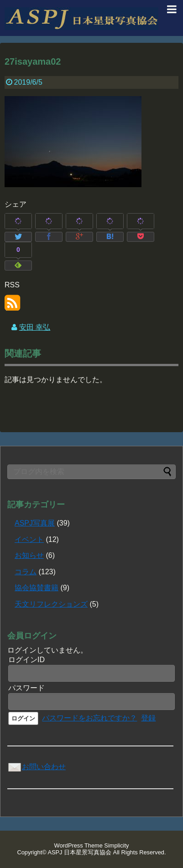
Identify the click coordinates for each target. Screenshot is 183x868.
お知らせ (29, 555)
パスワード (26, 688)
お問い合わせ (37, 767)
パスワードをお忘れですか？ (89, 718)
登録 (148, 718)
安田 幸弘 (35, 327)
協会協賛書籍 (37, 588)
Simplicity (116, 845)
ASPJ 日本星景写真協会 (80, 852)
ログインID (26, 660)
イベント (29, 539)
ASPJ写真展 (35, 523)
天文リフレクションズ (51, 604)
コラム (26, 572)
